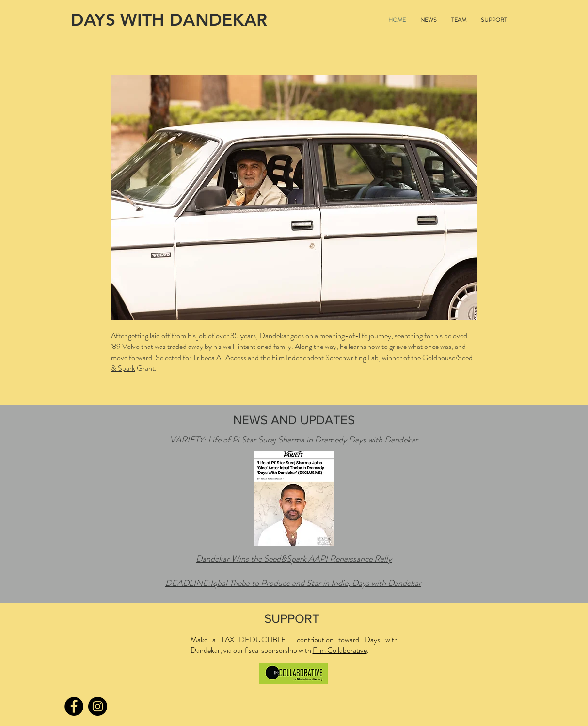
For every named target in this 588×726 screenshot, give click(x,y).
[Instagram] (98, 706)
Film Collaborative (340, 650)
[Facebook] (74, 706)
